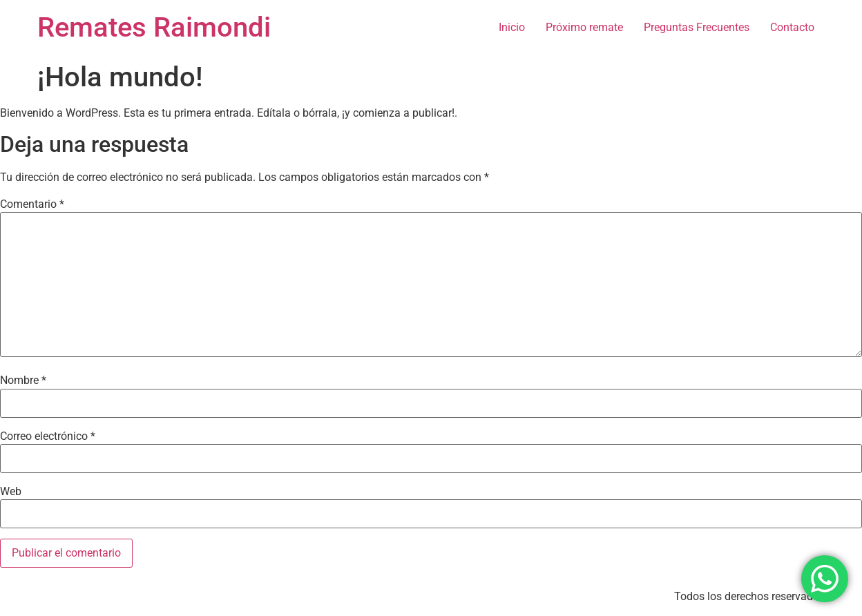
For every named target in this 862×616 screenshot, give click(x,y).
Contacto (792, 27)
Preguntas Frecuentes (697, 27)
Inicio (512, 27)
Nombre (23, 381)
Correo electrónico (48, 436)
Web (11, 492)
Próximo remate (584, 27)
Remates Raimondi (154, 27)
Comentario (32, 204)
